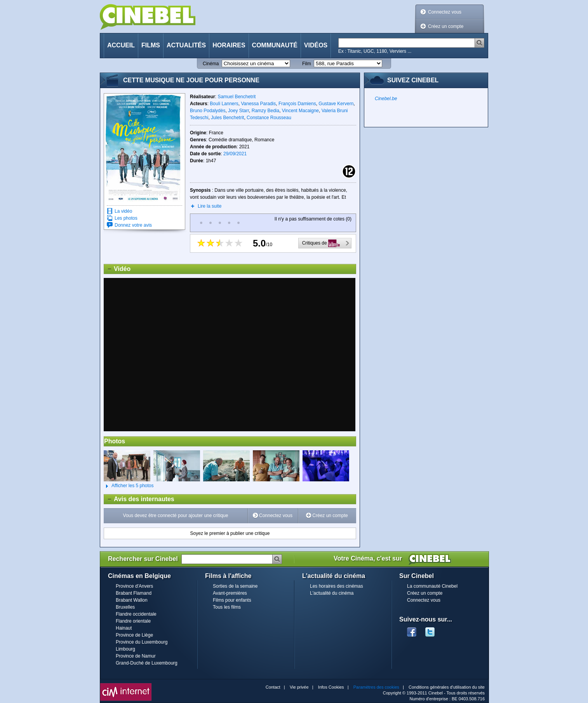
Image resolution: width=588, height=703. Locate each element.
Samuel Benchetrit (237, 97)
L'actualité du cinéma (332, 593)
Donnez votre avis (133, 225)
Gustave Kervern (336, 104)
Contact (273, 687)
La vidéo (123, 211)
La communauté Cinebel (432, 586)
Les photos (126, 218)
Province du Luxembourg (142, 642)
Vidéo (117, 269)
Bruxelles (125, 607)
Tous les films (227, 607)
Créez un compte (446, 26)
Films (151, 45)
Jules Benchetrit (227, 118)
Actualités (186, 45)
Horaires (229, 45)
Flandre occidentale (136, 614)
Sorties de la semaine (235, 586)
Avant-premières (230, 593)
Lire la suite (210, 206)
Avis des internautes (139, 499)
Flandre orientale (133, 621)
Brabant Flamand (134, 593)
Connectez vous (445, 12)
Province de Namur (136, 656)
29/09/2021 (235, 154)
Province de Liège (134, 635)
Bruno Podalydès (208, 111)
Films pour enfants (232, 600)
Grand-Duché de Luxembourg (147, 663)
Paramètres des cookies (376, 687)
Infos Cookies (331, 687)
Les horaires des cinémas (337, 586)
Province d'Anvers (134, 586)
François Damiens (297, 104)
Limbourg (125, 649)
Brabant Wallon (132, 600)
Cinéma (211, 64)
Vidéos (316, 45)
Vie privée (299, 687)
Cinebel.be (386, 99)
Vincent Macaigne (300, 111)
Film (307, 64)
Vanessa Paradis (258, 104)
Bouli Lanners (224, 104)
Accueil (121, 45)
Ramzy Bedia (265, 111)
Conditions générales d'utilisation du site (447, 687)
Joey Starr (238, 111)
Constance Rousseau (269, 118)
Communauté (275, 45)
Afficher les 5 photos (129, 486)
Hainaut (124, 628)
